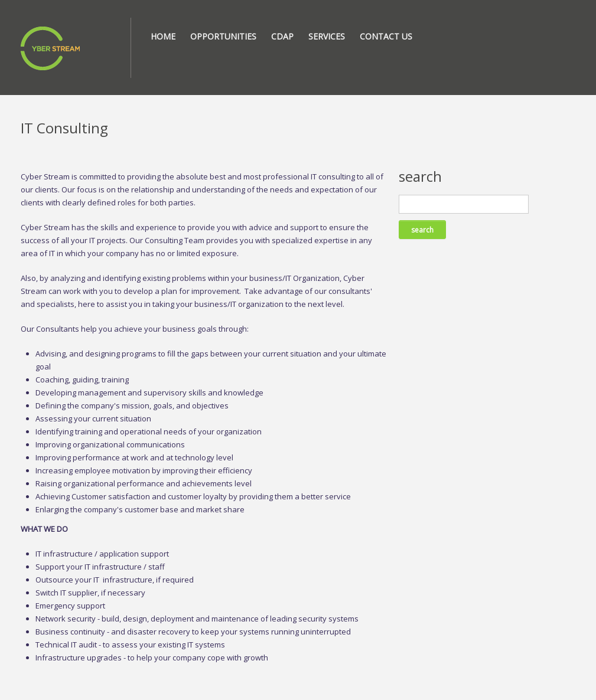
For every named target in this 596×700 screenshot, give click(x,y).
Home (163, 36)
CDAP (282, 36)
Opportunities (223, 36)
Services (327, 36)
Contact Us (386, 36)
